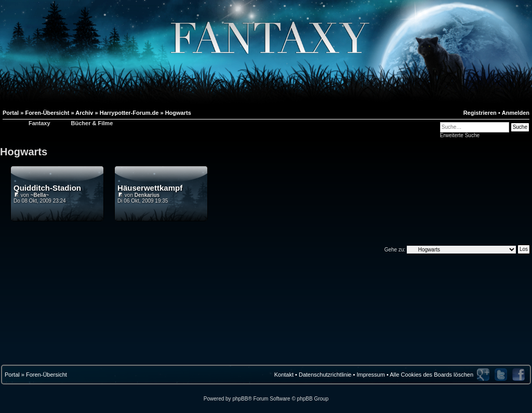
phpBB (240, 399)
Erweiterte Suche (460, 135)
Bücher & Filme (92, 123)
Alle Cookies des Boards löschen (431, 375)
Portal (12, 375)
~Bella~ (40, 195)
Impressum (370, 375)
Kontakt (284, 375)
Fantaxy (39, 123)
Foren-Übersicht (46, 375)
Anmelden (516, 113)
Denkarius (147, 195)
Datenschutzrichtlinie (325, 375)
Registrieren (480, 113)
